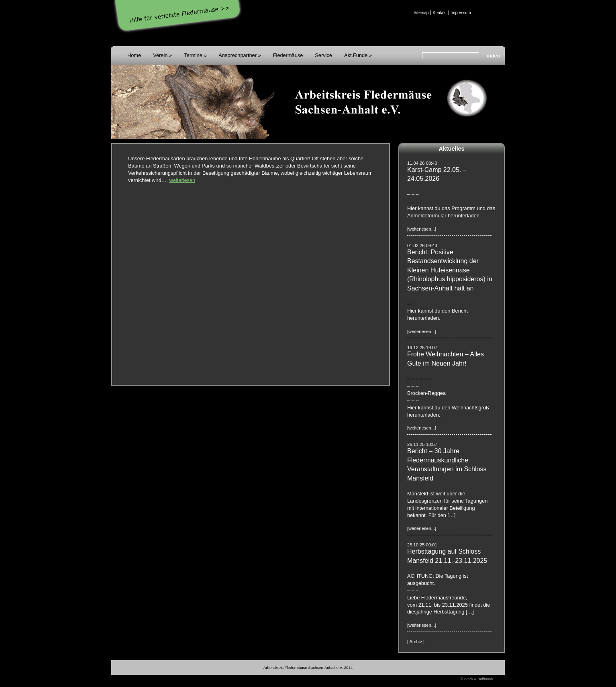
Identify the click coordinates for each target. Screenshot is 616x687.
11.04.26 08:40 (422, 163)
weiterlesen (182, 180)
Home (134, 55)
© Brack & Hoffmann (477, 679)
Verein (160, 55)
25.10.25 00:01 (422, 545)
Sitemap (421, 13)
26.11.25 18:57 (422, 444)
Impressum (461, 13)
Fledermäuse (288, 55)
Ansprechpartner (238, 55)
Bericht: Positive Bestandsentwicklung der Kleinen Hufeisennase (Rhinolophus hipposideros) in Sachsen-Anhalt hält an (450, 270)
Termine (193, 55)
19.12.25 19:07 (422, 348)
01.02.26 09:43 (422, 245)
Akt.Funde (356, 55)
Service (323, 55)
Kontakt (440, 13)
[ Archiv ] (416, 642)
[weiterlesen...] (422, 229)
